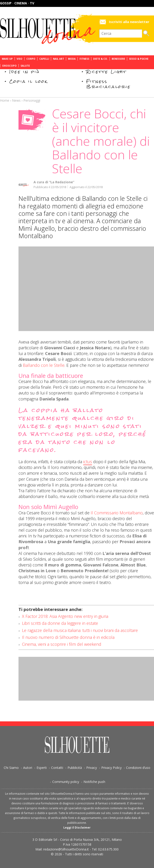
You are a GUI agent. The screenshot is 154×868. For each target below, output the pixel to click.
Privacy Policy (111, 768)
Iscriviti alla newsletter (129, 22)
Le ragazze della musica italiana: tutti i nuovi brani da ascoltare (80, 630)
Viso (20, 59)
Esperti (42, 768)
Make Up (7, 59)
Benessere (118, 59)
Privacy (92, 768)
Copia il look (29, 81)
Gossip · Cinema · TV (17, 3)
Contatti (57, 768)
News (16, 100)
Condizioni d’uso (138, 768)
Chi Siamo (11, 768)
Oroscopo (9, 66)
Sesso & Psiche (139, 59)
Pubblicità (75, 768)
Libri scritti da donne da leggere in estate (60, 623)
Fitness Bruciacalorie (109, 84)
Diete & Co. (100, 59)
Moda (72, 59)
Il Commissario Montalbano (117, 513)
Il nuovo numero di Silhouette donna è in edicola (68, 637)
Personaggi (32, 100)
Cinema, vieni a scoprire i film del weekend (62, 644)
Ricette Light (106, 72)
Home (5, 100)
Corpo (31, 59)
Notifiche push (94, 782)
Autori (28, 768)
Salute (25, 66)
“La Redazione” (62, 182)
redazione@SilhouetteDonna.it (66, 849)
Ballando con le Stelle (44, 365)
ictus (88, 462)
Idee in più (25, 72)
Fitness (84, 59)
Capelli (44, 59)
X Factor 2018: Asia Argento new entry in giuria (65, 616)
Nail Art (59, 59)
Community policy (66, 782)
